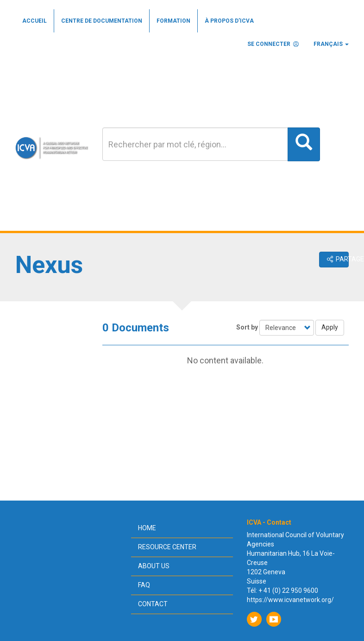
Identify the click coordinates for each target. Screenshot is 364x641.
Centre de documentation (102, 21)
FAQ (144, 585)
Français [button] (331, 44)
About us (154, 566)
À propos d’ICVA (229, 21)
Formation (173, 21)
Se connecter (273, 44)
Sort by (247, 327)
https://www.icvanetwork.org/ (290, 600)
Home (147, 528)
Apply (330, 327)
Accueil (35, 21)
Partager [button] (337, 259)
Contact (153, 604)
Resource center (167, 547)
